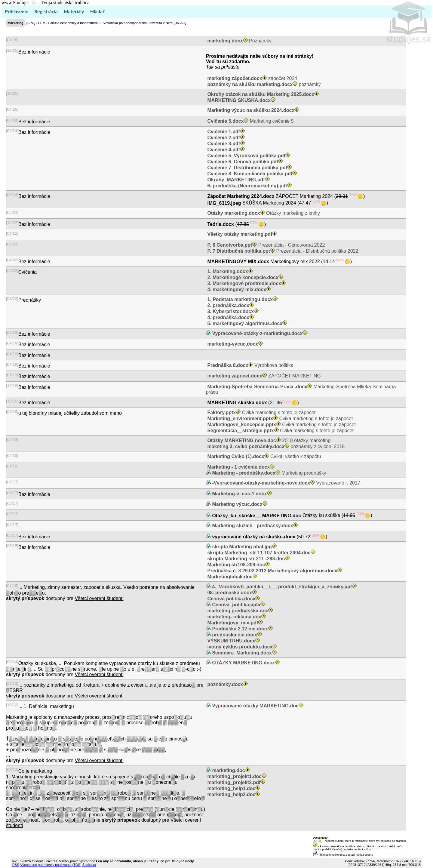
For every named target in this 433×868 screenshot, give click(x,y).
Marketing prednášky (269, 473)
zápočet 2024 (252, 78)
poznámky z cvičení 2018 (275, 446)
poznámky (263, 84)
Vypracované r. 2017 (286, 483)
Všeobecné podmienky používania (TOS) (51, 865)
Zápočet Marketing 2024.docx (241, 196)
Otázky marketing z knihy (263, 213)
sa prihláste (227, 67)
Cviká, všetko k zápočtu (263, 456)
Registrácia (46, 11)
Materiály (74, 11)
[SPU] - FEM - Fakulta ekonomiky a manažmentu (63, 23)
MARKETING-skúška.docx (237, 403)
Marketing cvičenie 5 (250, 121)
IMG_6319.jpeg (224, 203)
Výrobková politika (250, 365)
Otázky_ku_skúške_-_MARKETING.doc (257, 516)
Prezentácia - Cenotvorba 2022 (265, 245)
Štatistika (89, 865)
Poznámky (239, 41)
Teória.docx (221, 224)
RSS (16, 865)
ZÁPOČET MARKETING (263, 376)
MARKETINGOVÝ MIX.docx (238, 262)
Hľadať (97, 11)
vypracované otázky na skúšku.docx (254, 537)
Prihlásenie (17, 11)
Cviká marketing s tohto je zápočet (261, 412)
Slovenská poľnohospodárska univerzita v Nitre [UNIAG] (144, 23)
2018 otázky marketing (268, 440)
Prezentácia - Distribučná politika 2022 (282, 251)
